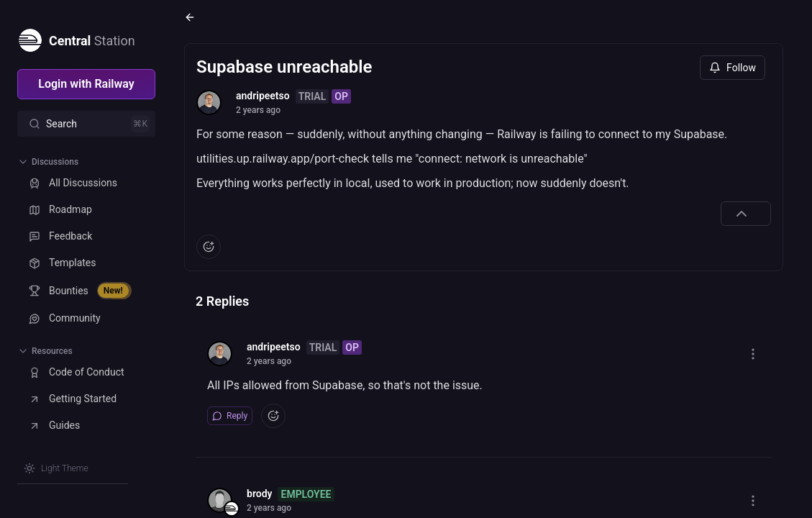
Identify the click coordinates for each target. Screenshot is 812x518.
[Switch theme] (56, 468)
